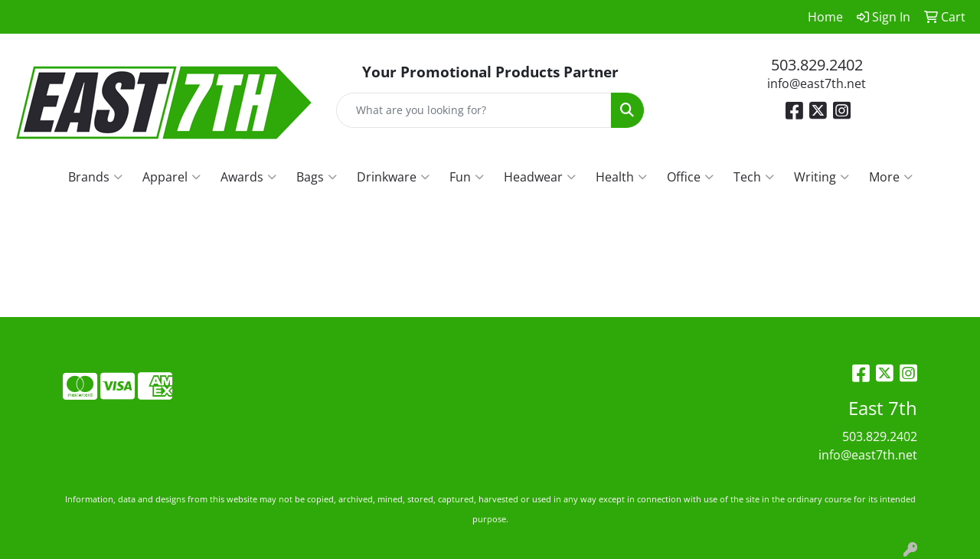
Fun (467, 177)
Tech (754, 177)
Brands (95, 177)
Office (690, 177)
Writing (822, 177)
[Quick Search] (474, 110)
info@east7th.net (817, 83)
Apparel (171, 177)
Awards (248, 177)
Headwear (540, 177)
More (891, 177)
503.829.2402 (817, 65)
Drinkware (393, 177)
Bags (317, 177)
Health (621, 177)
